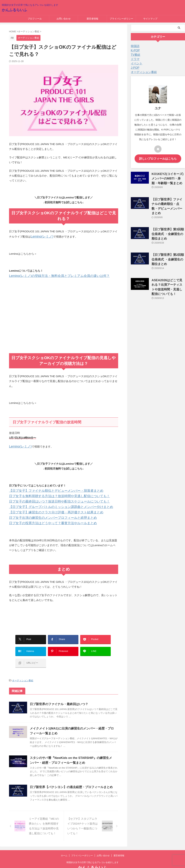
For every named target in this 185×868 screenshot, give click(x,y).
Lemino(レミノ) (40, 236)
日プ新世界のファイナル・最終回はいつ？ (57, 693)
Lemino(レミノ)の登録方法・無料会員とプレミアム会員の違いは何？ (51, 275)
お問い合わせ (64, 19)
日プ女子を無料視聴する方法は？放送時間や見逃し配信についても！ (51, 494)
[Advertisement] (64, 323)
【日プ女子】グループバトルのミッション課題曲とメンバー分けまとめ (52, 503)
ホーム (64, 844)
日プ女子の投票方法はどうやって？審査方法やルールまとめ (46, 518)
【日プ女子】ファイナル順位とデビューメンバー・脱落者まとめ (48, 489)
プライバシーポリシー (121, 19)
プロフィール (35, 19)
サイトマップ (150, 19)
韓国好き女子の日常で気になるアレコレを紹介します (92, 851)
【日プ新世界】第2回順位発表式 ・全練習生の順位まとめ (167, 249)
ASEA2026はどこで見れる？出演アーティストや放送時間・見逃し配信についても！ (168, 272)
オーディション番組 (23, 669)
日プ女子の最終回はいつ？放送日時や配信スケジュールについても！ (51, 498)
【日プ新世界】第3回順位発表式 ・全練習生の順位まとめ (167, 225)
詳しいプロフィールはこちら (158, 158)
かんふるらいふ (14, 10)
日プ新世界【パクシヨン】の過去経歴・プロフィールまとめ (69, 776)
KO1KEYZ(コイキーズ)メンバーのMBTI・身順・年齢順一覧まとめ (167, 177)
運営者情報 (92, 19)
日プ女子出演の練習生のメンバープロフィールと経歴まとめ (46, 513)
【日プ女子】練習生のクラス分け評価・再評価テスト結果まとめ (48, 508)
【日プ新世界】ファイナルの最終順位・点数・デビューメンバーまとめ (168, 201)
